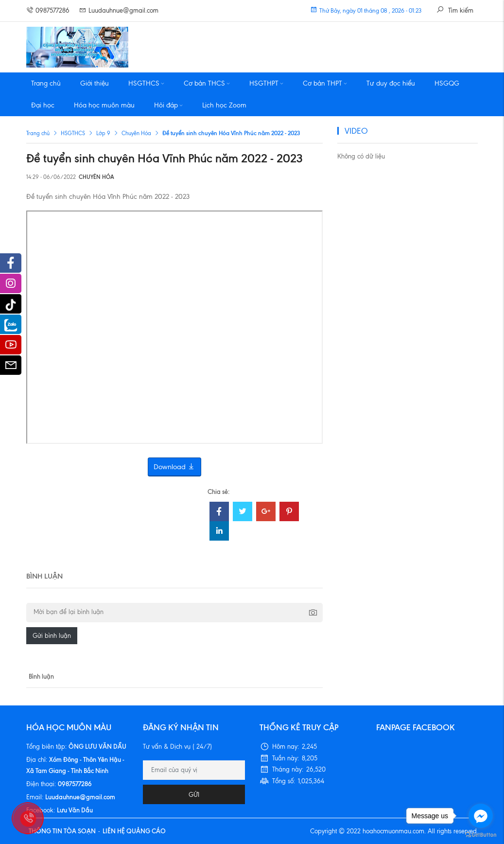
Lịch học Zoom (224, 105)
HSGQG (447, 83)
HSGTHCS (146, 83)
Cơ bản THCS (207, 83)
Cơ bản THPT (325, 83)
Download (174, 467)
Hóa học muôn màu (104, 105)
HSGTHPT (266, 83)
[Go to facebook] (481, 816)
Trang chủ (46, 83)
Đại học (43, 105)
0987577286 (48, 10)
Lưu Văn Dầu (75, 810)
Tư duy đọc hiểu (391, 83)
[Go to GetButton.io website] (481, 834)
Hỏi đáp (168, 105)
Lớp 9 (103, 133)
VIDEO (356, 131)
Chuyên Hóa (136, 133)
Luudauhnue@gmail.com (119, 10)
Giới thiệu (95, 83)
